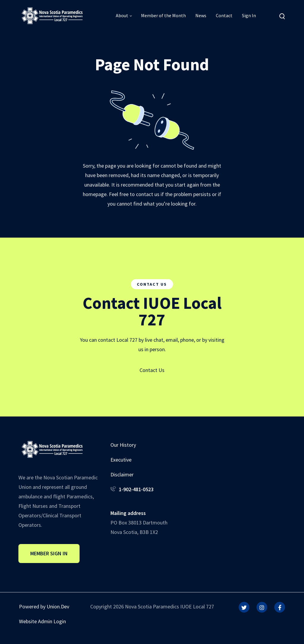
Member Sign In (49, 553)
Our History (123, 445)
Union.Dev (58, 606)
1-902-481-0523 (136, 489)
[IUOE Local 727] (52, 15)
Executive (121, 460)
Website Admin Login (42, 621)
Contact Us (152, 370)
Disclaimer (122, 474)
